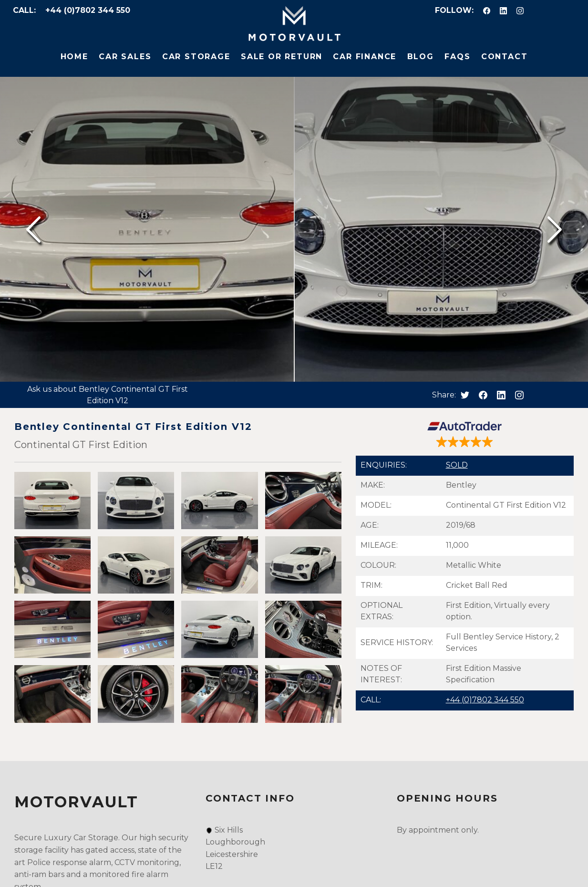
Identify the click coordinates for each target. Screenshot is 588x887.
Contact (505, 57)
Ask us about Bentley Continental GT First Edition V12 (108, 395)
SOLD (457, 465)
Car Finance (365, 57)
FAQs (457, 57)
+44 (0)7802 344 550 (88, 10)
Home (74, 57)
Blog (421, 57)
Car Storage (196, 57)
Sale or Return (282, 57)
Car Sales (125, 57)
